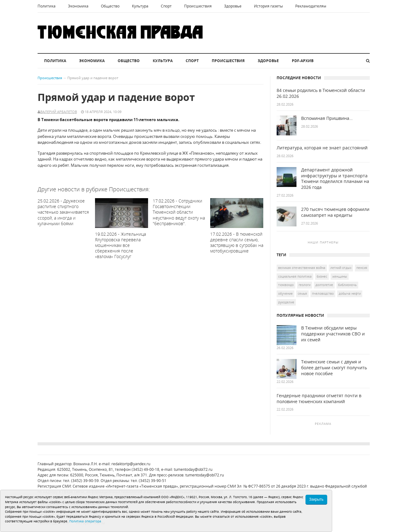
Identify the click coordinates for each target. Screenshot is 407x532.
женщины (340, 276)
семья (302, 293)
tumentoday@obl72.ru (193, 469)
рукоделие (286, 302)
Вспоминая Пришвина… (327, 118)
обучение (285, 293)
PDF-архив (303, 61)
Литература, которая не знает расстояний (322, 148)
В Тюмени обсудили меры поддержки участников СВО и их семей (333, 334)
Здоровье (233, 6)
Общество (110, 6)
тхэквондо (286, 285)
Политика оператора (85, 521)
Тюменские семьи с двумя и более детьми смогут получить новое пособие (334, 368)
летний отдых (341, 268)
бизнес (322, 276)
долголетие (324, 285)
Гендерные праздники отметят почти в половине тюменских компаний (319, 399)
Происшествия (198, 6)
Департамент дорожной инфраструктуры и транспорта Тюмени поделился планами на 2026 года (335, 179)
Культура (140, 6)
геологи (305, 285)
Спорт (166, 6)
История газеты (268, 6)
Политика (47, 6)
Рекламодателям (311, 6)
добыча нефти (350, 293)
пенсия (362, 268)
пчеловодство (323, 293)
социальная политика (295, 276)
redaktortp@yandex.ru (131, 464)
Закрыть (316, 499)
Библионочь (347, 285)
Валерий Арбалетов (59, 112)
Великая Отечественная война (302, 268)
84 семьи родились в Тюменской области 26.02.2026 (321, 93)
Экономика (78, 6)
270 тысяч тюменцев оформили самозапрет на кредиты (335, 212)
